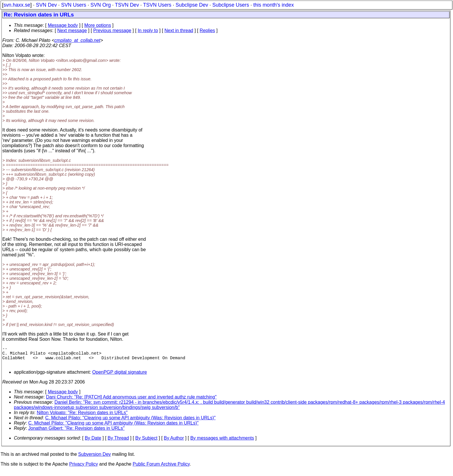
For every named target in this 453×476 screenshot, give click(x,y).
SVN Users (74, 5)
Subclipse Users (231, 5)
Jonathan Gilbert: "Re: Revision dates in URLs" (76, 433)
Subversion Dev (95, 459)
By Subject (146, 443)
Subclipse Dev (192, 5)
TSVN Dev (127, 5)
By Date (93, 443)
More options (98, 25)
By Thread (118, 443)
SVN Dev (46, 5)
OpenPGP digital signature (119, 377)
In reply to (148, 30)
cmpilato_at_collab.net (77, 40)
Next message (72, 30)
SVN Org (101, 5)
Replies (207, 30)
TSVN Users (157, 5)
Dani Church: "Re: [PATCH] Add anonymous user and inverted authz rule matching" (131, 402)
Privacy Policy (83, 469)
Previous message (112, 30)
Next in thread (179, 30)
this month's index (274, 5)
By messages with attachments (222, 443)
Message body (63, 25)
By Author (174, 443)
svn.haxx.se (17, 5)
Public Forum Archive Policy (161, 469)
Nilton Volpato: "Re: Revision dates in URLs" (82, 417)
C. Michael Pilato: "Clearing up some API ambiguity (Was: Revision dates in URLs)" (131, 422)
